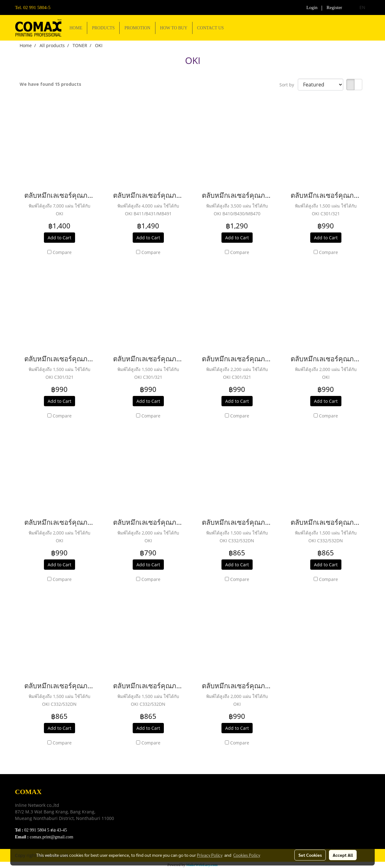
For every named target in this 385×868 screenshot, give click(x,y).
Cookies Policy (247, 855)
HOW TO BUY (174, 28)
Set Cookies (310, 855)
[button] (234, 28)
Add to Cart (59, 238)
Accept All (343, 855)
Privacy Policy (151, 814)
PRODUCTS (103, 28)
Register (334, 7)
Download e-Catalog (157, 799)
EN (359, 7)
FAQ (141, 822)
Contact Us (148, 830)
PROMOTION (137, 28)
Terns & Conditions (156, 807)
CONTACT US (211, 28)
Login (312, 7)
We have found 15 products (50, 84)
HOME (76, 28)
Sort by (289, 85)
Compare (62, 252)
